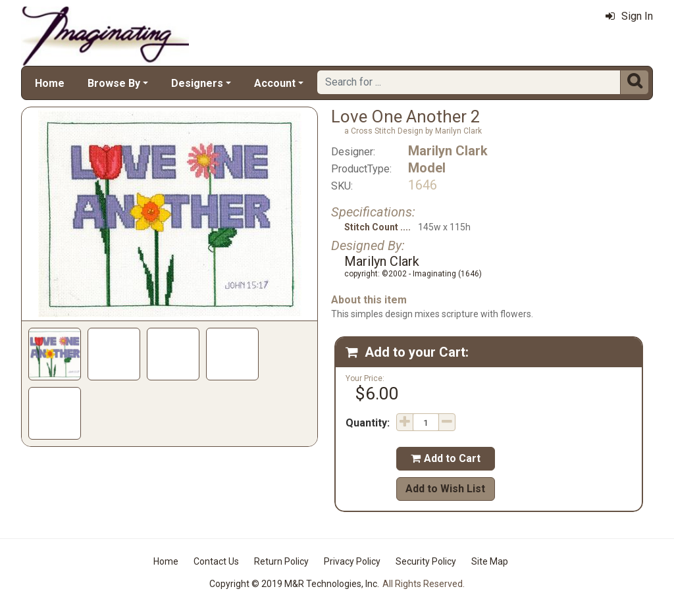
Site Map (490, 561)
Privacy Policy (352, 561)
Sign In (629, 16)
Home (50, 83)
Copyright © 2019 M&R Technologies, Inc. (294, 584)
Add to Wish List (445, 489)
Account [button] (275, 83)
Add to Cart (446, 458)
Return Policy (281, 561)
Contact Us (216, 561)
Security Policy (426, 561)
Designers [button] (197, 83)
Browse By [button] (114, 83)
